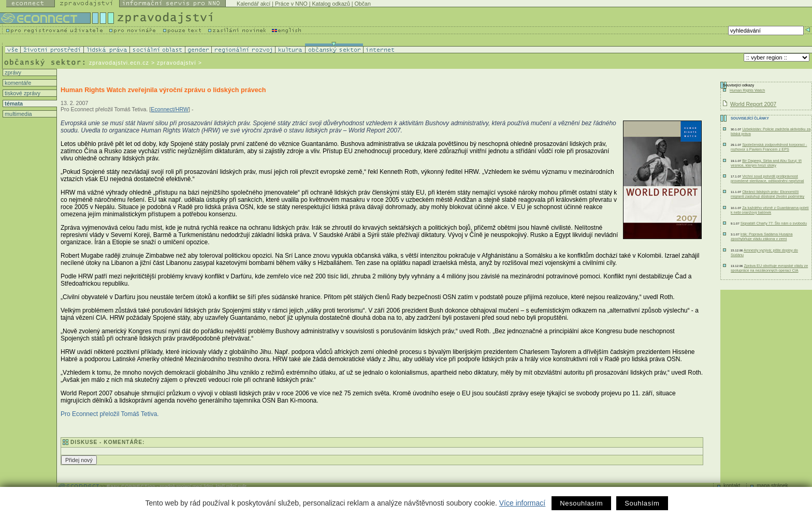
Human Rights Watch (747, 90)
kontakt (732, 486)
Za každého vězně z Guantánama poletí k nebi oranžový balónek (770, 210)
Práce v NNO (291, 4)
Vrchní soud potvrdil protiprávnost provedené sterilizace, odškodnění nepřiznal (767, 179)
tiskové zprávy (22, 93)
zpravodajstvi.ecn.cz (119, 63)
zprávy (12, 72)
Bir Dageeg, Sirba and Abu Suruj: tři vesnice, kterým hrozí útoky (766, 163)
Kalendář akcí (253, 4)
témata (13, 103)
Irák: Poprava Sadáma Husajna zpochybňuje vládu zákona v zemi (762, 236)
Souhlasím (642, 503)
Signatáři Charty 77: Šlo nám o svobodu (774, 223)
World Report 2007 (753, 104)
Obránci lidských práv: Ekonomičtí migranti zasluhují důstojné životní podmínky (767, 194)
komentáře (17, 83)
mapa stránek (772, 486)
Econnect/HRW (170, 109)
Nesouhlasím (581, 503)
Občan (363, 4)
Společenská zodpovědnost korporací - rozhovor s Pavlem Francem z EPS (769, 147)
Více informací (522, 503)
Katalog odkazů (331, 4)
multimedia (18, 114)
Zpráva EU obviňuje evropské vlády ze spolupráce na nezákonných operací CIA (769, 268)
